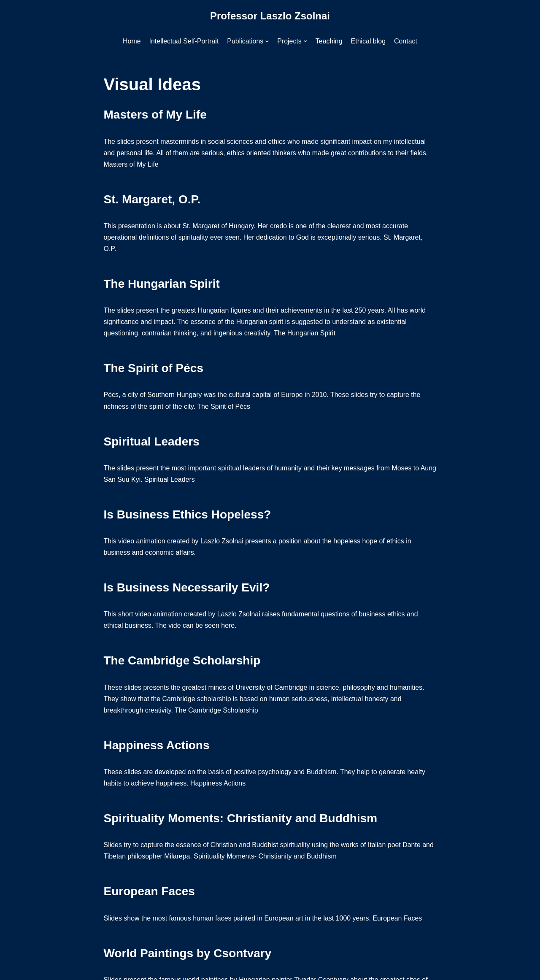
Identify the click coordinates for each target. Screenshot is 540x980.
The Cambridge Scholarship (182, 662)
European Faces (149, 893)
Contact (406, 41)
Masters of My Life (155, 115)
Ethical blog (369, 41)
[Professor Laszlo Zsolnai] (270, 16)
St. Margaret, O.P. (152, 199)
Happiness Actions (157, 746)
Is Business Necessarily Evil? (187, 588)
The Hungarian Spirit (162, 284)
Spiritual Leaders (152, 442)
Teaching (329, 41)
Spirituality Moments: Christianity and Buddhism (241, 819)
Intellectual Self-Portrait (184, 41)
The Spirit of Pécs (154, 369)
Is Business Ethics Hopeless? (188, 515)
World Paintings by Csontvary (188, 954)
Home (131, 41)
